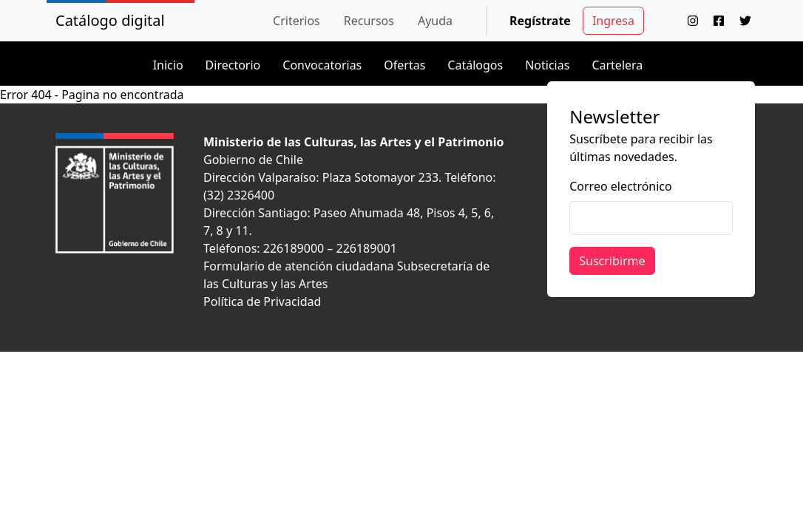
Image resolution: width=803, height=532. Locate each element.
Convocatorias (322, 65)
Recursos (369, 21)
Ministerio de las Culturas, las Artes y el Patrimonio (353, 142)
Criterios (297, 21)
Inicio (168, 65)
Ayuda (435, 21)
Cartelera (617, 65)
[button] (297, 21)
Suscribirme (612, 261)
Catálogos (475, 65)
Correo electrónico (621, 186)
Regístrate (540, 21)
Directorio (233, 65)
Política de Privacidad (262, 301)
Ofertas (404, 65)
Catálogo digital (110, 20)
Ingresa (613, 21)
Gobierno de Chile (253, 160)
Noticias (547, 65)
